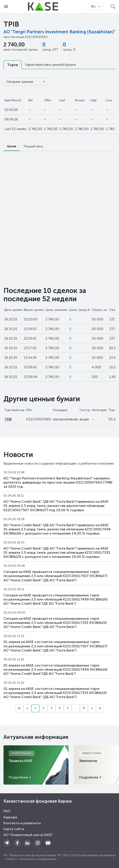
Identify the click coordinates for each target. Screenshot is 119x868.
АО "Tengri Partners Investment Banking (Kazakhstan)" (59, 32)
